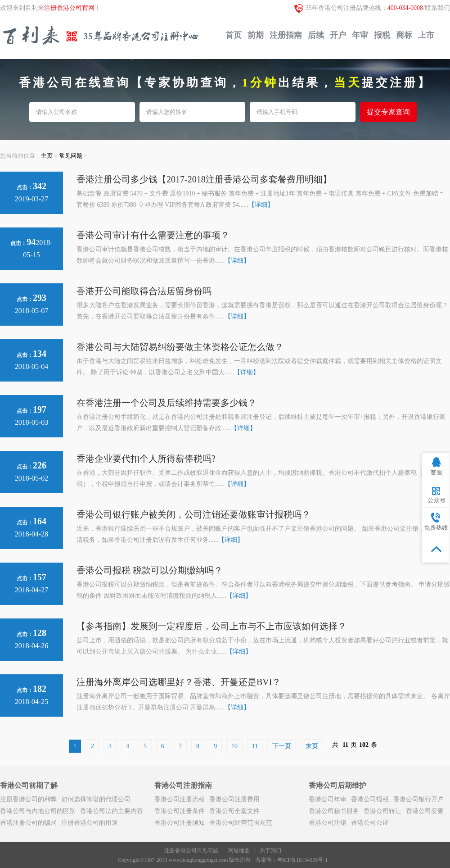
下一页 (282, 746)
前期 (256, 35)
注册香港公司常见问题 (191, 850)
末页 (312, 746)
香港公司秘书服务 (334, 811)
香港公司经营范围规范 (241, 823)
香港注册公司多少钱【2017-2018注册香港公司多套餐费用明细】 (204, 179)
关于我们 (270, 850)
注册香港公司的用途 (90, 823)
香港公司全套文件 (234, 811)
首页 (234, 35)
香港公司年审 (328, 799)
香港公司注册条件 (180, 811)
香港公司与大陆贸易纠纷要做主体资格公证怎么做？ (180, 347)
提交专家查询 (388, 112)
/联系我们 (436, 8)
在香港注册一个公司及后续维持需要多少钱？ (166, 403)
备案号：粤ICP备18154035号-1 (292, 860)
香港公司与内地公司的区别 (38, 811)
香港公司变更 (425, 811)
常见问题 (71, 156)
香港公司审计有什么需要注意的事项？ (153, 235)
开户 (338, 35)
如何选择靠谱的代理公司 (96, 799)
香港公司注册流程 (180, 799)
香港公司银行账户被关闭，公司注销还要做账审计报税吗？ (193, 514)
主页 (47, 156)
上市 (426, 35)
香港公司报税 (370, 799)
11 (255, 746)
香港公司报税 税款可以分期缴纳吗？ (150, 570)
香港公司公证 (370, 823)
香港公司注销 (328, 823)
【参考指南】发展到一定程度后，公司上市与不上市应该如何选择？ (211, 626)
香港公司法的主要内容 (112, 811)
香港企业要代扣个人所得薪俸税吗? (146, 459)
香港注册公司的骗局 (28, 823)
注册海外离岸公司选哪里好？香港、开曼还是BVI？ (179, 682)
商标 (404, 35)
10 (234, 746)
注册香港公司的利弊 (28, 799)
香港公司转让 (382, 811)
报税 (382, 35)
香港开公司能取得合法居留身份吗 (144, 291)
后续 (316, 35)
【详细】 (261, 205)
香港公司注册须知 (180, 823)
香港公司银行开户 (418, 799)
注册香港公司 (102, 38)
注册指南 (286, 35)
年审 (360, 35)
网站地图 (239, 850)
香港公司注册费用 (234, 799)
